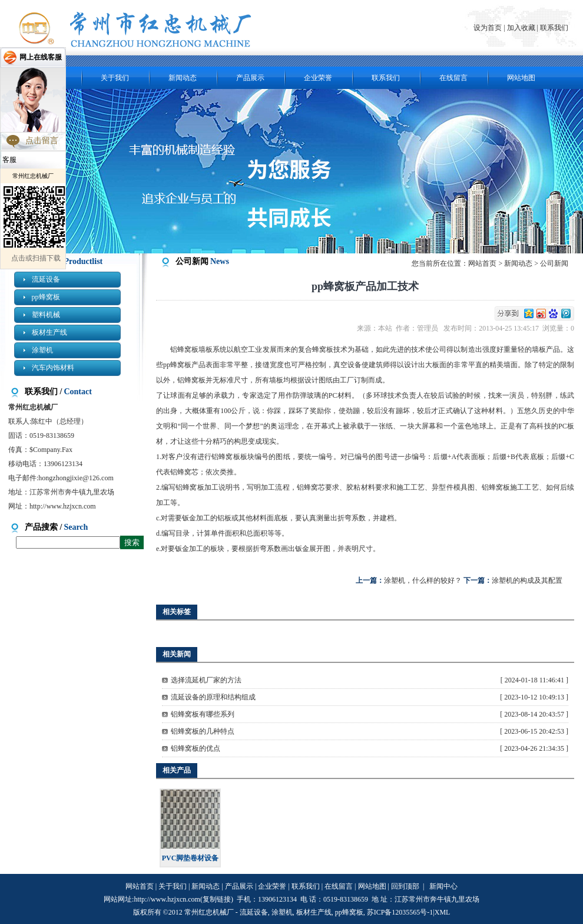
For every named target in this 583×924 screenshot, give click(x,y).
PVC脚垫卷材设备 (191, 858)
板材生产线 (49, 332)
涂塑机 (42, 350)
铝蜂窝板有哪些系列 (203, 714)
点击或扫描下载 (36, 258)
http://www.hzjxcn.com (63, 506)
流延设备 (46, 279)
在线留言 (453, 78)
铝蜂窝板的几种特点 (203, 731)
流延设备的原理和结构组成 (213, 697)
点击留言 (42, 141)
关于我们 (115, 78)
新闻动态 (183, 78)
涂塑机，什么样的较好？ (423, 580)
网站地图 (521, 78)
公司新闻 (554, 263)
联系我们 (554, 28)
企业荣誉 (318, 78)
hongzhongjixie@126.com (76, 478)
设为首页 (488, 28)
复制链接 (217, 899)
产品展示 (250, 78)
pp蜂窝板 (46, 297)
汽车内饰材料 (53, 368)
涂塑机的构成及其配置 (527, 580)
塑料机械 (46, 315)
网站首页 (482, 263)
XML (443, 912)
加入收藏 (521, 28)
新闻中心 (443, 886)
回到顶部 (405, 886)
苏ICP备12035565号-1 (400, 912)
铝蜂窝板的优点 (196, 748)
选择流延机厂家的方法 (206, 680)
